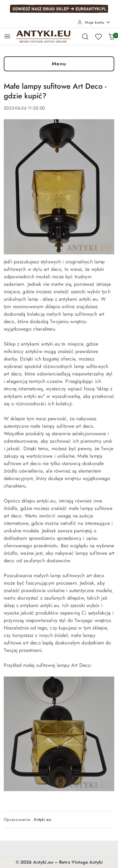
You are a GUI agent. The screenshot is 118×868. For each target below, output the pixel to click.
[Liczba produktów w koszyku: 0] (111, 36)
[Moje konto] (94, 22)
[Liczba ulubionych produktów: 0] (98, 36)
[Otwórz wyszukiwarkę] (85, 36)
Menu (59, 64)
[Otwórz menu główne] (7, 36)
